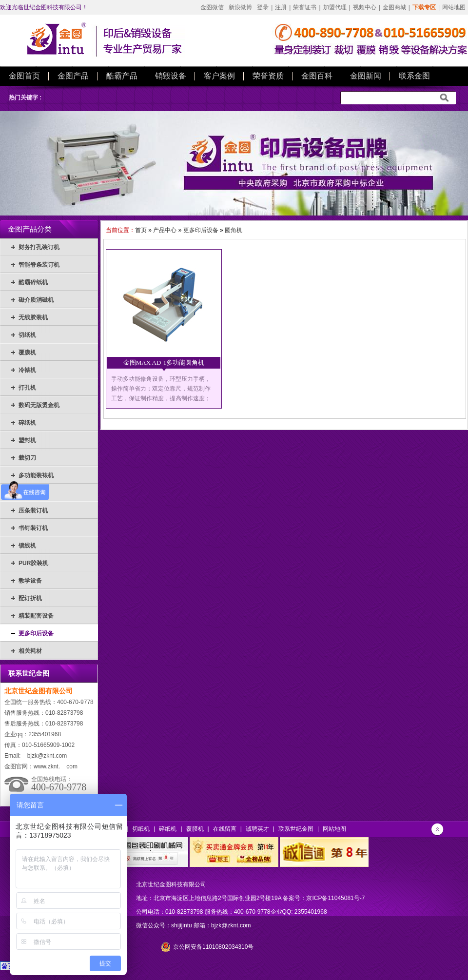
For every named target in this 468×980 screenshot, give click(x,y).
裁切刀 (27, 458)
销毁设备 (171, 76)
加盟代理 (335, 7)
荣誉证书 (305, 7)
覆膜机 (27, 353)
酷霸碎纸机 (33, 282)
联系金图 (414, 76)
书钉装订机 (33, 528)
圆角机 (234, 230)
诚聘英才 (257, 829)
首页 (141, 230)
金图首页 (24, 76)
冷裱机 (27, 370)
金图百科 (317, 76)
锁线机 (27, 546)
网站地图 (454, 7)
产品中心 (165, 230)
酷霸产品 (122, 76)
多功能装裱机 (36, 475)
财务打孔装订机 (39, 247)
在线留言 (225, 829)
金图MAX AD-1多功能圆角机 (164, 363)
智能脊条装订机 (39, 265)
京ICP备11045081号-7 (335, 898)
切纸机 (27, 335)
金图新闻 (366, 76)
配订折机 (30, 598)
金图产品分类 (30, 229)
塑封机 (27, 440)
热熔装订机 (33, 493)
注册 (281, 7)
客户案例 (219, 76)
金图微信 (212, 7)
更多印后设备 (36, 633)
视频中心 (365, 7)
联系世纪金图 (296, 829)
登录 (263, 7)
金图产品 (73, 76)
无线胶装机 (33, 317)
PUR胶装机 (33, 563)
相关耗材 (30, 651)
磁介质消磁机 (36, 300)
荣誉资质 (268, 76)
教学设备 (30, 581)
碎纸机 (27, 423)
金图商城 (394, 7)
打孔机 (27, 388)
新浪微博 (240, 7)
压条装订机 (33, 510)
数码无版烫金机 (39, 405)
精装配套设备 (36, 616)
